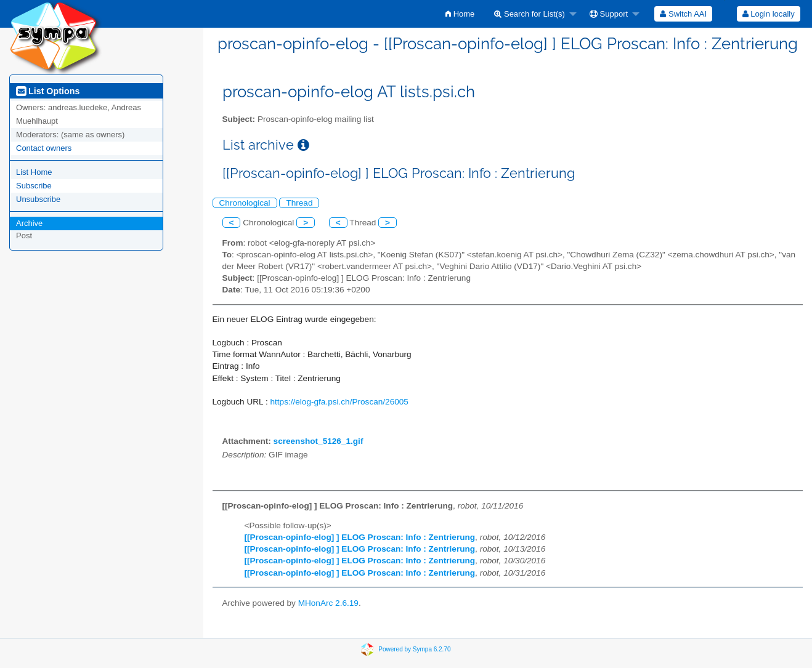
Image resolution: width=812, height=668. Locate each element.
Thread (299, 203)
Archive (29, 223)
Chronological (245, 203)
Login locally (769, 14)
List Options (48, 91)
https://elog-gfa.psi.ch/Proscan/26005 (339, 402)
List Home (34, 172)
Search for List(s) (530, 14)
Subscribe (34, 186)
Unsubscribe (38, 199)
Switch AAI (683, 14)
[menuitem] (460, 14)
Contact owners (44, 148)
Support (609, 14)
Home (460, 14)
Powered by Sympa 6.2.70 (414, 649)
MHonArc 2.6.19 (328, 603)
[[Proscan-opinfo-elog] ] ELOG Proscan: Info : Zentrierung (360, 537)
